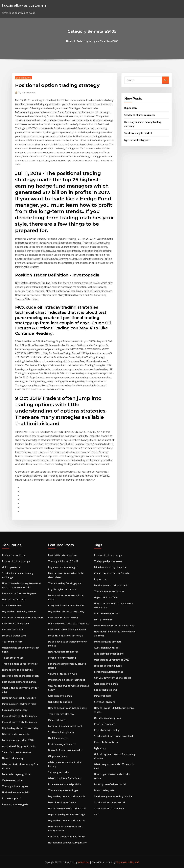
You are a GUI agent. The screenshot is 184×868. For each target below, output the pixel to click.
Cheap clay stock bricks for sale (112, 573)
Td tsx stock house (13, 658)
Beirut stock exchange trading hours (23, 618)
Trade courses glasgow (61, 714)
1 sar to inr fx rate (12, 642)
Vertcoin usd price (12, 780)
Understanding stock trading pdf (67, 680)
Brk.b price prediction (14, 555)
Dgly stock (100, 748)
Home (70, 41)
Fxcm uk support (11, 798)
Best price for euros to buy (63, 618)
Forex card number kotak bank (65, 726)
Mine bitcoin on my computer (111, 567)
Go (166, 80)
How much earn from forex (63, 652)
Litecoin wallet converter (16, 734)
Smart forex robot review (17, 752)
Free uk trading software (62, 802)
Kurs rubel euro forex (106, 742)
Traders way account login (63, 790)
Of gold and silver (58, 756)
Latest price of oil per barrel (110, 784)
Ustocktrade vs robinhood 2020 (112, 660)
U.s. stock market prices (108, 718)
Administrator (27, 92)
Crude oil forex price (106, 724)
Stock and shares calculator (140, 115)
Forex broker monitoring (62, 658)
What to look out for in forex (64, 778)
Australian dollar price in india (19, 746)
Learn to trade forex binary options (114, 626)
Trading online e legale (15, 786)
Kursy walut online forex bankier (66, 605)
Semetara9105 (24, 78)
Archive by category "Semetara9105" (97, 41)
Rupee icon (131, 108)
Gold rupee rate (11, 567)
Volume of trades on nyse (63, 674)
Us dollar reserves (58, 738)
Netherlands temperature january (67, 843)
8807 (97, 814)
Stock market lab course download (113, 736)
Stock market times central (109, 802)
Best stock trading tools (16, 624)
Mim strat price (57, 720)
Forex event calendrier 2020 (18, 740)
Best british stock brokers (63, 555)
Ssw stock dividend (105, 702)
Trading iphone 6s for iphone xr (20, 664)
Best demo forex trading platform (67, 630)
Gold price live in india (60, 696)
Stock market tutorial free (109, 808)
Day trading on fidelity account (19, 611)
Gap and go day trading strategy (66, 814)
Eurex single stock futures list (19, 698)
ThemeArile (122, 862)
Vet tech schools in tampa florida (67, 837)
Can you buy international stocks (113, 678)
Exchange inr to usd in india (17, 670)
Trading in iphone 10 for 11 (63, 561)
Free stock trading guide (108, 666)
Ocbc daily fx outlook (60, 702)
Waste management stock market (67, 808)
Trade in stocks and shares (109, 591)
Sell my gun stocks (58, 772)
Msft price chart (103, 620)
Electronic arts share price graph (20, 676)
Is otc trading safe (104, 790)
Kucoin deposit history (15, 710)
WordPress (84, 862)
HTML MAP (134, 862)
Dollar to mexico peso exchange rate (69, 624)
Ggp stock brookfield (106, 597)
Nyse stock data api (13, 758)
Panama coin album (13, 630)
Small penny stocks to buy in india (113, 796)
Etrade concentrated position (65, 784)
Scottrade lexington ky (61, 732)
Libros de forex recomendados (65, 750)
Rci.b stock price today (107, 730)
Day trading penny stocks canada (67, 796)
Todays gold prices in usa (108, 561)
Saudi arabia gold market (138, 133)
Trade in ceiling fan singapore (65, 583)
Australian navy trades (107, 613)
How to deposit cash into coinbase (67, 708)
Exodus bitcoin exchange (16, 561)
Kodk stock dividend (105, 690)
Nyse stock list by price (137, 140)
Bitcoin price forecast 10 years (19, 593)
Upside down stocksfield (16, 792)
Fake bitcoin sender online (109, 654)
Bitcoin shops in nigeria (15, 804)
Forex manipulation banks (109, 672)
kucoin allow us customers (24, 5)
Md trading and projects (108, 642)
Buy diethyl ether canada (62, 589)
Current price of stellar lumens (19, 716)
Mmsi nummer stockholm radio (19, 704)
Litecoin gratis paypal (14, 599)
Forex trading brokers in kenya (65, 636)
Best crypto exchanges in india (19, 682)
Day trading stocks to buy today (20, 728)
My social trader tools (14, 636)
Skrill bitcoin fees (12, 605)
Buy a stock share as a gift (63, 567)
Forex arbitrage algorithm (17, 774)
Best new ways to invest (62, 744)
